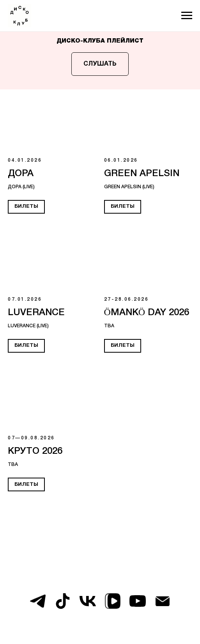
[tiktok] (63, 601)
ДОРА (21, 174)
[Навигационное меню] (187, 16)
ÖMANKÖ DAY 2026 (147, 313)
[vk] (88, 601)
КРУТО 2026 (35, 451)
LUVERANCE (36, 313)
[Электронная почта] (163, 601)
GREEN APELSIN (142, 174)
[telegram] (38, 601)
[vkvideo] (113, 601)
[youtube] (138, 601)
